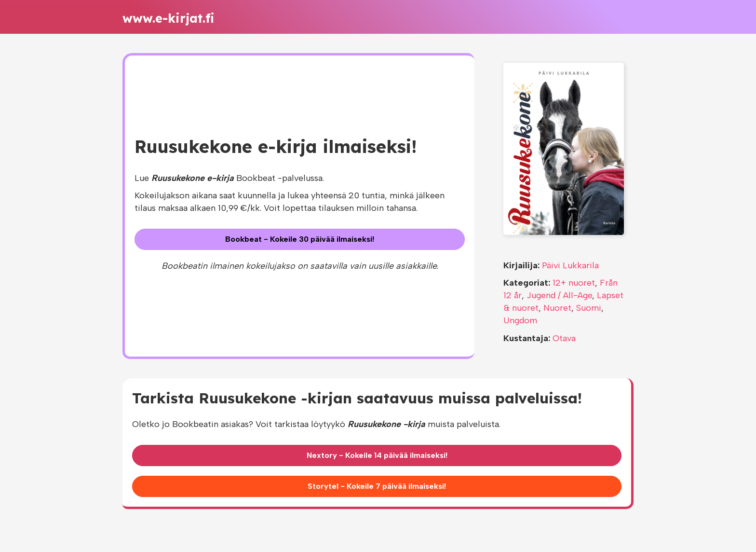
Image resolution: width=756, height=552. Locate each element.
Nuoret (557, 308)
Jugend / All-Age (559, 295)
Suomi (589, 308)
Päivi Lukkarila (570, 265)
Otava (564, 338)
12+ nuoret (574, 283)
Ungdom (520, 320)
